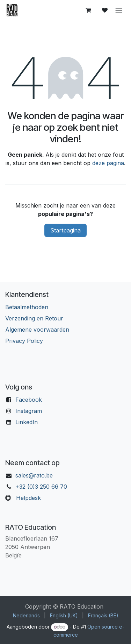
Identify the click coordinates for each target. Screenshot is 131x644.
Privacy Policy (24, 341)
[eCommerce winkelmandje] (88, 10)
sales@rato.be (34, 475)
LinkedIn (27, 422)
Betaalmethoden (27, 307)
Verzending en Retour (34, 318)
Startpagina (65, 230)
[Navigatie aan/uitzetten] (119, 10)
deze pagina (108, 163)
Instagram (29, 411)
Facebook (29, 400)
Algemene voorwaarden (37, 330)
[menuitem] (26, 615)
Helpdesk (28, 498)
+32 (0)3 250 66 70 (41, 487)
